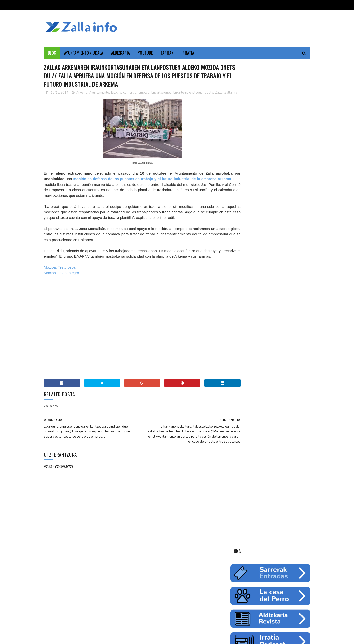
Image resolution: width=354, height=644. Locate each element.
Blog (52, 53)
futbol (256, 333)
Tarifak (167, 53)
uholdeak (300, 342)
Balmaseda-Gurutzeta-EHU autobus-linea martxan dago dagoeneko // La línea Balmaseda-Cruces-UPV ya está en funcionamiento (268, 445)
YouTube (145, 53)
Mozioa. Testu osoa (60, 279)
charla (256, 342)
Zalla (48, 99)
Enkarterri (180, 94)
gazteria (239, 333)
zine (248, 316)
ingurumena (262, 324)
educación (240, 324)
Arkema (82, 94)
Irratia (188, 53)
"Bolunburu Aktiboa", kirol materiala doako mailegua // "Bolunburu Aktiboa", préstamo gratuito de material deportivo (270, 478)
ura (279, 324)
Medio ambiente (268, 316)
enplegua (196, 94)
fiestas (293, 324)
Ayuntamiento (99, 94)
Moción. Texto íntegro (62, 284)
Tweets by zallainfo (248, 377)
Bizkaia (116, 94)
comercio (130, 94)
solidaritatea (277, 342)
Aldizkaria (121, 53)
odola (237, 350)
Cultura (280, 307)
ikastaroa (297, 333)
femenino (239, 342)
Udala (209, 94)
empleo (144, 94)
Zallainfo (60, 99)
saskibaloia (275, 333)
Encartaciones (161, 94)
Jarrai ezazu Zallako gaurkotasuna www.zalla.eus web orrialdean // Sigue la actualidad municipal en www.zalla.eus (265, 412)
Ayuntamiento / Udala (84, 53)
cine (236, 316)
